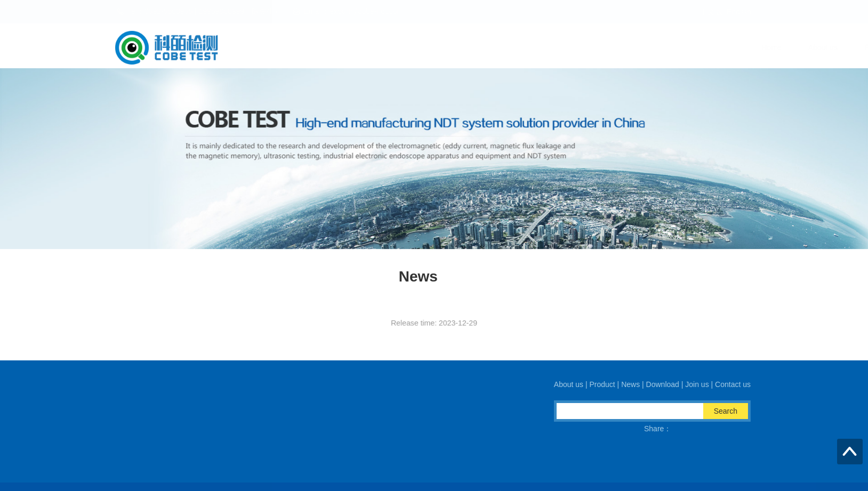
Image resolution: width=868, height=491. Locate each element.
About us (470, 47)
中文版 (711, 12)
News (573, 47)
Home (418, 47)
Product (524, 47)
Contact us (737, 47)
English (739, 12)
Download (625, 47)
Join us (681, 47)
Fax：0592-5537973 (406, 439)
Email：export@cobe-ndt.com (300, 439)
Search (731, 411)
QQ (256, 452)
